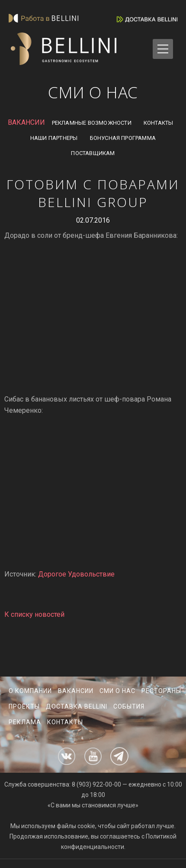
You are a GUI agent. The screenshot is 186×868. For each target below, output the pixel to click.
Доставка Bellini (77, 706)
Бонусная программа (123, 138)
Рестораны (161, 691)
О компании (30, 691)
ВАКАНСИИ (26, 122)
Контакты (159, 123)
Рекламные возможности (92, 123)
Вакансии (76, 691)
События (129, 706)
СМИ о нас (117, 691)
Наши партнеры (54, 138)
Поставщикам (93, 153)
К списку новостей (34, 614)
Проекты (24, 706)
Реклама (25, 722)
